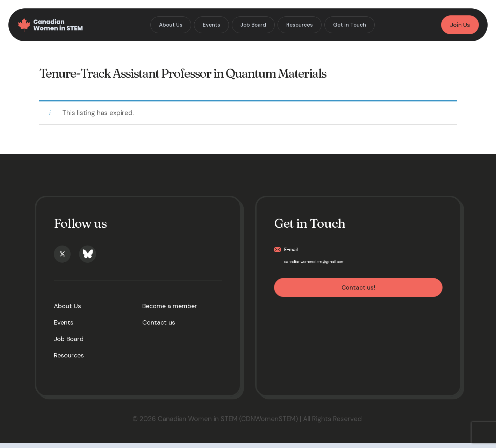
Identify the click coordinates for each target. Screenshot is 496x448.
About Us (67, 311)
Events (64, 328)
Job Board (69, 344)
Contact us (159, 328)
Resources (69, 361)
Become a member (170, 311)
